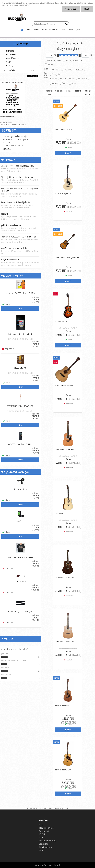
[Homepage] (22, 30)
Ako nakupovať (54, 30)
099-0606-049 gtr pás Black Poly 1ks (20, 611)
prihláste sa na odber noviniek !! (13, 225)
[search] (66, 24)
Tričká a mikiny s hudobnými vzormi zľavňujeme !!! (19, 237)
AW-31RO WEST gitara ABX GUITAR (65, 578)
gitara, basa (5, 653)
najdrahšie (69, 91)
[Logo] (17, 17)
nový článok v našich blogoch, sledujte (15, 248)
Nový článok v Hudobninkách (11, 260)
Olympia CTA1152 (20, 368)
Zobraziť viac (30, 70)
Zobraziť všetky (9, 70)
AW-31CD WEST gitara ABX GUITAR (65, 449)
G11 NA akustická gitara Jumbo (64, 193)
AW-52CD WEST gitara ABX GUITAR (65, 642)
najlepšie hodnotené (88, 93)
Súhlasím (87, 9)
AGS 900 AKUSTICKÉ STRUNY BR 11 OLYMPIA (20, 293)
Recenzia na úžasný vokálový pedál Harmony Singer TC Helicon (20, 190)
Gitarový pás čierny (20, 489)
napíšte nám (7, 149)
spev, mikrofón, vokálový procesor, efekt (14, 660)
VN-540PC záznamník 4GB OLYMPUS (20, 444)
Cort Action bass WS (20, 581)
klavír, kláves (5, 667)
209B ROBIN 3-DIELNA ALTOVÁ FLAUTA (20, 406)
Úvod (53, 43)
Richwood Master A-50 (62, 706)
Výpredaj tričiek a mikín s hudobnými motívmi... (18, 177)
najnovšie (78, 91)
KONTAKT (64, 30)
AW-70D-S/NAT (59, 514)
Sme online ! (6, 214)
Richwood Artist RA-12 (62, 321)
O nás (28, 30)
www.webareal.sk (54, 865)
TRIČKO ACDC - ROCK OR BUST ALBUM (20, 557)
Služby (71, 30)
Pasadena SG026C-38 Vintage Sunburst (67, 257)
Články (78, 30)
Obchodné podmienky (40, 30)
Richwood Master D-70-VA (63, 770)
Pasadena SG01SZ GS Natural (64, 385)
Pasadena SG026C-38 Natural (64, 129)
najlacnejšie (59, 91)
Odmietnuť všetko (71, 9)
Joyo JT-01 (20, 521)
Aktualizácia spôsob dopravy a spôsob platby (18, 166)
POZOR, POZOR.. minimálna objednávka (16, 202)
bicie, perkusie (6, 674)
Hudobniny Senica (6, 122)
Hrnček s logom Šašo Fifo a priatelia (20, 334)
